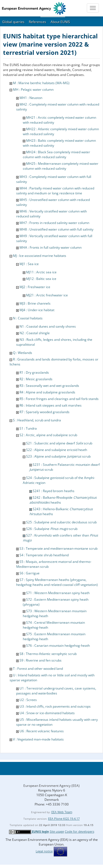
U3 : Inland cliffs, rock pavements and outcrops (55, 706)
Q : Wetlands (23, 353)
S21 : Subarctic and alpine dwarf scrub (59, 443)
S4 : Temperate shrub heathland (44, 555)
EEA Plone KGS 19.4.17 (64, 819)
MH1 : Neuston (31, 98)
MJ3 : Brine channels (35, 303)
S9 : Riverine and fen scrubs (41, 660)
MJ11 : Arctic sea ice (41, 272)
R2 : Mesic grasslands (36, 379)
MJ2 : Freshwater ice (35, 287)
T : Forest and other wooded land (38, 669)
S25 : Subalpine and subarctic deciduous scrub (61, 522)
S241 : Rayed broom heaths (54, 491)
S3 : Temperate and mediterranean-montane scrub (59, 548)
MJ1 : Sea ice (29, 264)
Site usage (57, 831)
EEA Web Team (62, 812)
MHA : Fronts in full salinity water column (51, 247)
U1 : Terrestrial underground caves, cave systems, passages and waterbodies (56, 691)
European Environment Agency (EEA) (51, 786)
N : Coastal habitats (28, 318)
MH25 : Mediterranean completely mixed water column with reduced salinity (61, 166)
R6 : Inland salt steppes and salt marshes (51, 405)
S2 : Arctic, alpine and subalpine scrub (48, 435)
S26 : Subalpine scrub (52, 529)
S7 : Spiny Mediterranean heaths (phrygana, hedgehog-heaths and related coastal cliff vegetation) (57, 582)
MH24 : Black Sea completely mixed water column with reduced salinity (56, 154)
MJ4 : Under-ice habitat (37, 310)
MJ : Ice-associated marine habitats (40, 256)
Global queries (13, 22)
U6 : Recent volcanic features (42, 731)
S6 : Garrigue (30, 573)
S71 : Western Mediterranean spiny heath (58, 593)
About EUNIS (60, 22)
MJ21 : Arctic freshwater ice (47, 295)
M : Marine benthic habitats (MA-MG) (41, 83)
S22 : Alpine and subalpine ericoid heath (57, 450)
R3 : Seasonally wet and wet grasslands (49, 386)
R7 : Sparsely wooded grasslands (44, 412)
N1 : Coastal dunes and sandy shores (48, 326)
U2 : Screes (28, 700)
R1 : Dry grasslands (34, 372)
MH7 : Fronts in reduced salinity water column (54, 223)
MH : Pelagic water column (33, 90)
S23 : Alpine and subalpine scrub (58, 456)
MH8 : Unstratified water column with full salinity (56, 229)
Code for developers (80, 831)
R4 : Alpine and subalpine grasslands (47, 392)
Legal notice (44, 851)
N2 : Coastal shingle (35, 333)
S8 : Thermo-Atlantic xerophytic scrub (48, 654)
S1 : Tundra (28, 428)
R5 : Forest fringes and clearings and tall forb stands (59, 399)
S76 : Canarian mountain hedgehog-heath (58, 646)
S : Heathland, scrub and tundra (37, 420)
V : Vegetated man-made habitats (38, 739)
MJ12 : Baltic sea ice (41, 279)
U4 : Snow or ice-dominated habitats (47, 713)
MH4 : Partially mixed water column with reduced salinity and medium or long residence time (55, 191)
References (37, 22)
